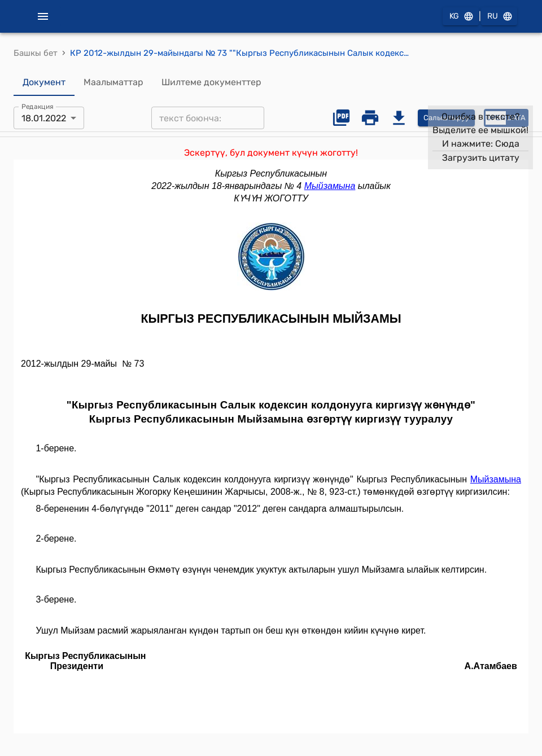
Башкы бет (36, 53)
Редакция (38, 107)
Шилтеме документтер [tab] (211, 82)
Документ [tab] (44, 82)
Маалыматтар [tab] (113, 82)
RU (499, 17)
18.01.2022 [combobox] (44, 118)
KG (461, 17)
